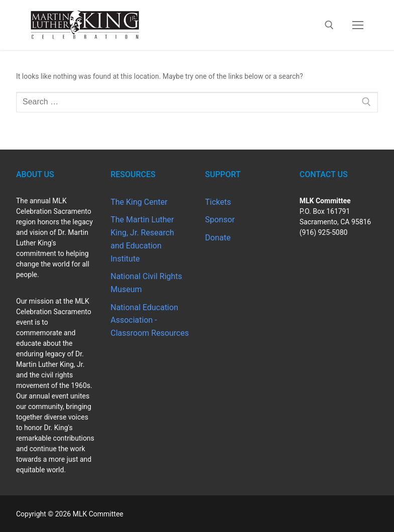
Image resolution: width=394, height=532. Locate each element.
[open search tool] (329, 25)
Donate (218, 238)
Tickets (218, 202)
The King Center (139, 202)
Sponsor (220, 220)
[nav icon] (358, 25)
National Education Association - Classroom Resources (150, 320)
